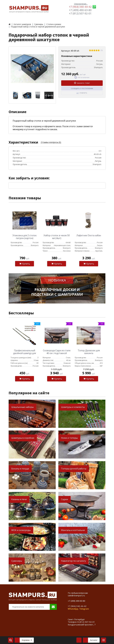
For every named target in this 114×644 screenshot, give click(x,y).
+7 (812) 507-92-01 (80, 13)
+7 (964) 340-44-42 (80, 7)
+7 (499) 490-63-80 (80, 10)
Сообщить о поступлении (82, 88)
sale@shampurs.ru (76, 595)
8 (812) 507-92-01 (86, 622)
